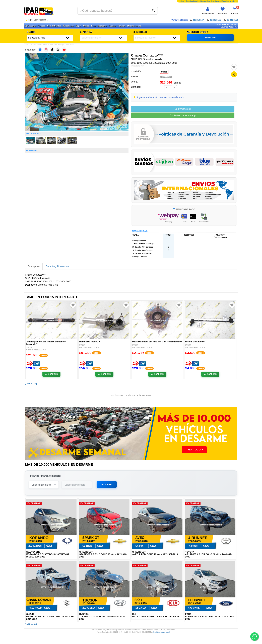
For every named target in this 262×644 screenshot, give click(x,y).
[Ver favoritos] (223, 11)
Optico (86, 26)
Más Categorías (134, 26)
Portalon (122, 26)
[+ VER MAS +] (31, 384)
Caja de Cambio (54, 26)
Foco (93, 26)
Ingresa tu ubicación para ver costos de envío (161, 97)
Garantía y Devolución (211, 1)
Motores (42, 26)
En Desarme (30, 26)
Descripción (34, 266)
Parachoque (68, 26)
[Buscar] (153, 11)
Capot (78, 26)
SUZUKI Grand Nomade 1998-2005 (44, 45)
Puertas (112, 26)
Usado (164, 72)
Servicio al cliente (230, 1)
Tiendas (189, 1)
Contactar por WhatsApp (183, 115)
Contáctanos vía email (161, 632)
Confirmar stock (183, 109)
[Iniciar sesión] (208, 11)
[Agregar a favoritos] (234, 67)
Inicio (182, 1)
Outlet (197, 1)
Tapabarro (102, 26)
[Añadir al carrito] (51, 374)
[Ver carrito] (235, 11)
